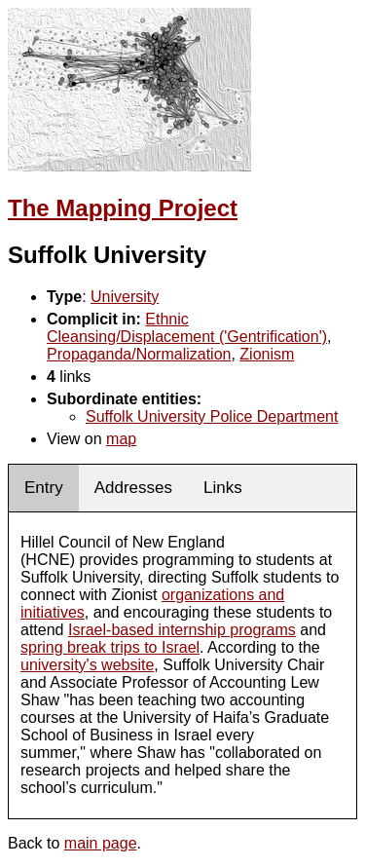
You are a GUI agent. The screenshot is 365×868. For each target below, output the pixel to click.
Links (223, 488)
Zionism (267, 354)
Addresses (133, 488)
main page (101, 843)
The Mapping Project (123, 208)
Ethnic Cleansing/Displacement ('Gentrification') (187, 328)
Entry (44, 488)
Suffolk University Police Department (212, 416)
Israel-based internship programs (182, 630)
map (121, 439)
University (125, 297)
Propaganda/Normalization (139, 354)
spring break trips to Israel (110, 647)
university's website (87, 665)
